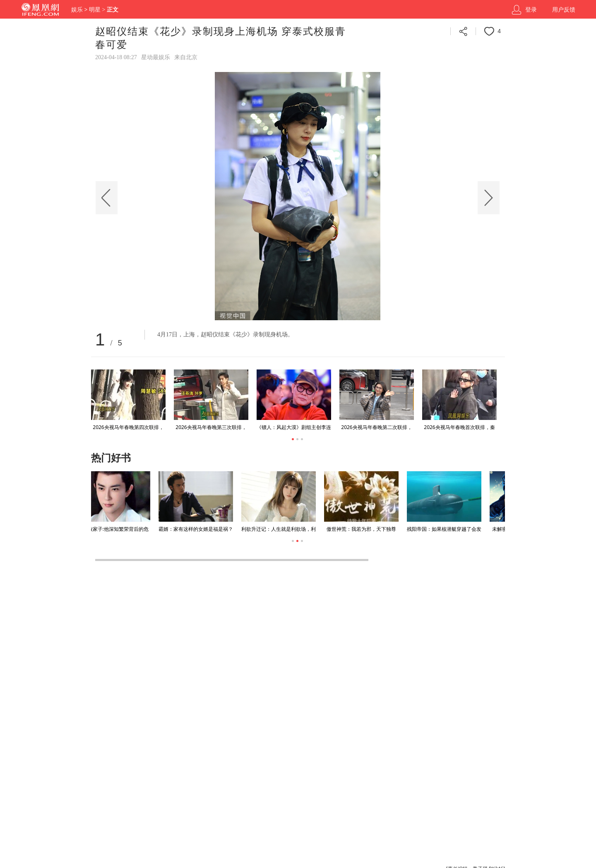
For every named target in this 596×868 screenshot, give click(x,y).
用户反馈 (564, 10)
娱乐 (77, 10)
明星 (95, 10)
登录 (531, 10)
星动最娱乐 (156, 57)
